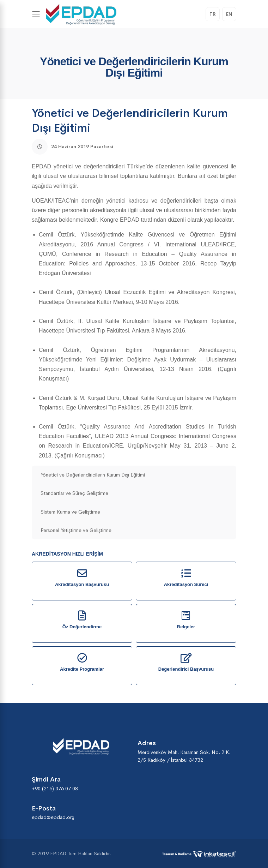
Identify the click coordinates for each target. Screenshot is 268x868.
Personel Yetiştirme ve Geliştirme (76, 530)
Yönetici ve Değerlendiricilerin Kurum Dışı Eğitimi (93, 475)
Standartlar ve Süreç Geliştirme (74, 493)
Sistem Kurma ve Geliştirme (70, 512)
